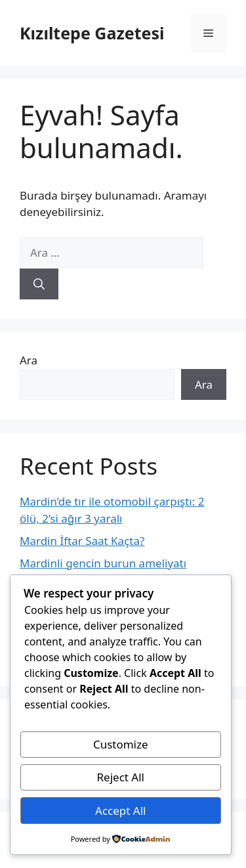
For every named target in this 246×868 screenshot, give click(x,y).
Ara (29, 360)
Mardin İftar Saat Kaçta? (82, 541)
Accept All (120, 811)
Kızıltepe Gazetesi (92, 33)
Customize (121, 744)
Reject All (121, 777)
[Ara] (39, 284)
